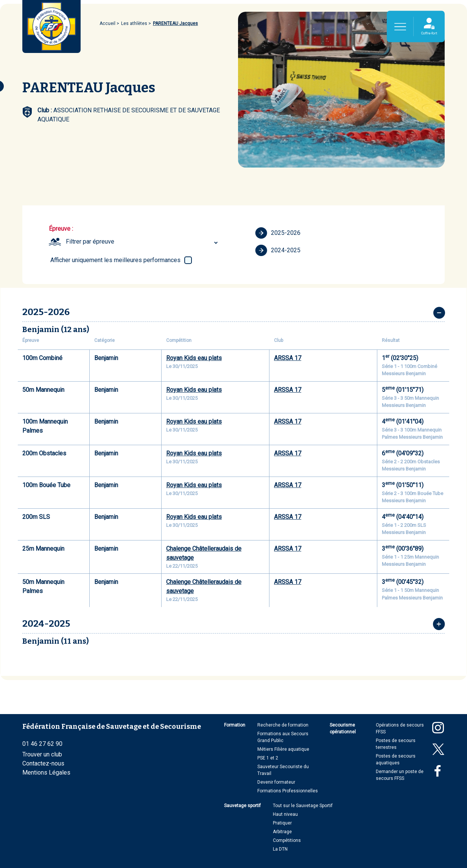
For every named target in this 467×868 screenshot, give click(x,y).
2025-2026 (278, 233)
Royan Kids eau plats (194, 358)
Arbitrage (282, 832)
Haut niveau (285, 814)
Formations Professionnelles (288, 791)
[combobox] (143, 242)
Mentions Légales (46, 773)
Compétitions (287, 840)
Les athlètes (134, 23)
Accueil (107, 23)
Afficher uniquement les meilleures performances (115, 260)
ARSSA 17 (288, 358)
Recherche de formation (283, 725)
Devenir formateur (276, 782)
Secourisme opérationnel (343, 728)
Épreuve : (61, 229)
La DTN (280, 849)
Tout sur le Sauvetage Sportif (303, 806)
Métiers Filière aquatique (283, 749)
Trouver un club (42, 754)
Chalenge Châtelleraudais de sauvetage (204, 553)
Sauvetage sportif (242, 806)
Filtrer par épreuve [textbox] (90, 241)
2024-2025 (278, 250)
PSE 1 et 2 (268, 758)
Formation (235, 725)
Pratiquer (282, 823)
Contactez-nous (43, 763)
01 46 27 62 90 (42, 744)
